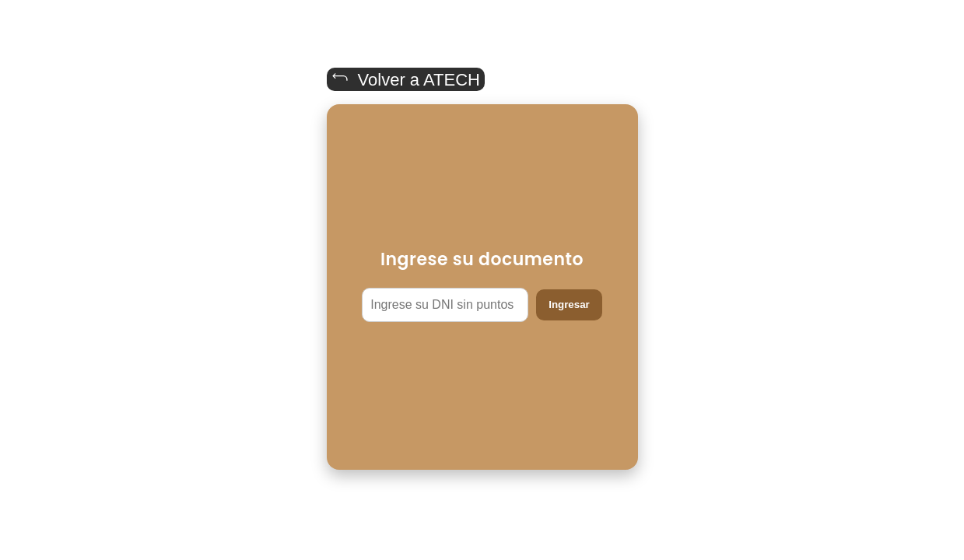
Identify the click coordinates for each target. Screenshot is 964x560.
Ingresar (569, 304)
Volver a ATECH (406, 79)
